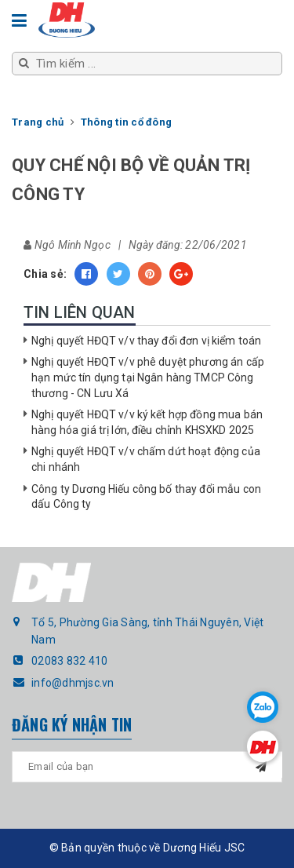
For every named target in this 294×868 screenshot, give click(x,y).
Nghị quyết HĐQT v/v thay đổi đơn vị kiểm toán (146, 341)
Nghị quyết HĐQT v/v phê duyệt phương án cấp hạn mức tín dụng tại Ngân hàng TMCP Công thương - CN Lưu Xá (148, 377)
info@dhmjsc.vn (73, 683)
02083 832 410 (69, 661)
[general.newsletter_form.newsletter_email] (147, 767)
